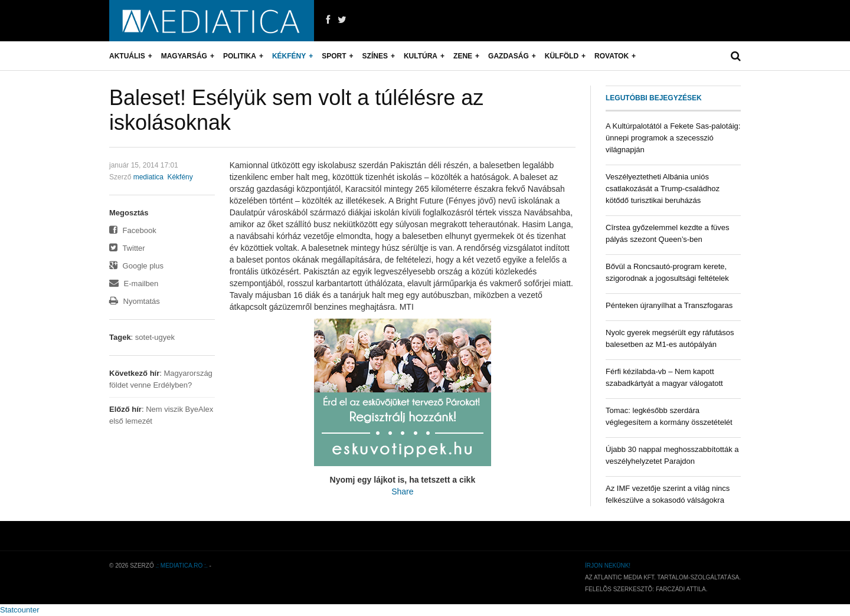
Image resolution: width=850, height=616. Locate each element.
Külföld (562, 56)
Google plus (136, 266)
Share (402, 492)
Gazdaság (509, 56)
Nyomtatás (135, 301)
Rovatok (612, 56)
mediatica (148, 177)
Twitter (127, 248)
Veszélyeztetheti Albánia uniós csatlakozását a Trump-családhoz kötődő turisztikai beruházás (663, 189)
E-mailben (134, 284)
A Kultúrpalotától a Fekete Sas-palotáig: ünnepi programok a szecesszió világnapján (673, 138)
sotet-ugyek (155, 337)
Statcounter (20, 610)
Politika (240, 56)
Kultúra (421, 56)
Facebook (133, 230)
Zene (463, 56)
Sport (334, 56)
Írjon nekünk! (608, 566)
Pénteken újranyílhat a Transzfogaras (669, 305)
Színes (375, 56)
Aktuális (127, 56)
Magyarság (184, 56)
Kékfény (289, 56)
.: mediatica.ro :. (182, 566)
